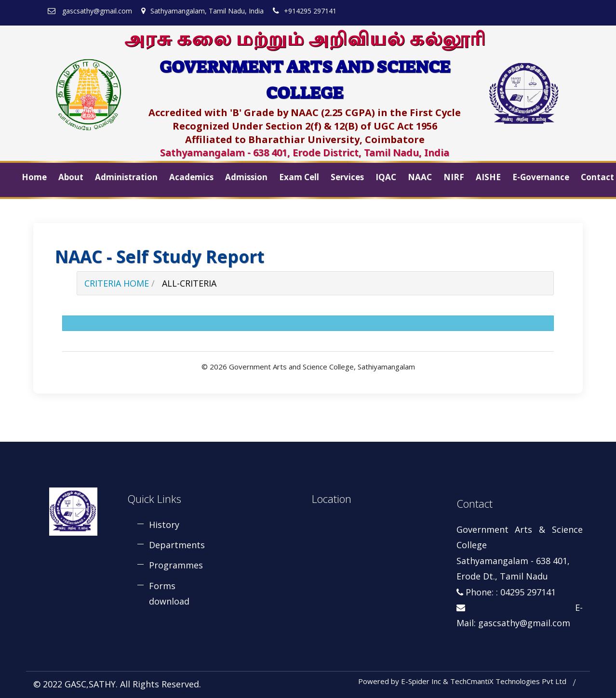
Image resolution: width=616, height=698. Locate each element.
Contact (597, 177)
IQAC (386, 177)
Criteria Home (117, 283)
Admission (246, 177)
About (71, 177)
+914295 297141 (305, 11)
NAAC (420, 177)
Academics (191, 177)
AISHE (488, 177)
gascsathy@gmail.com (90, 11)
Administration (126, 177)
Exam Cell (299, 177)
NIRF (454, 177)
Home (34, 177)
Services (347, 177)
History (164, 525)
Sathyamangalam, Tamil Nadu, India (202, 11)
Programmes (176, 565)
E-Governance (541, 177)
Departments (177, 545)
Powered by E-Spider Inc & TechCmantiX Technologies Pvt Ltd (462, 681)
